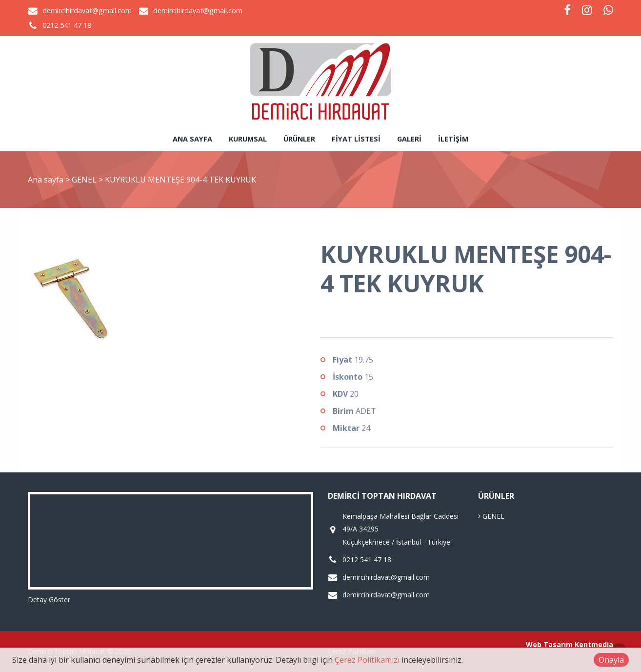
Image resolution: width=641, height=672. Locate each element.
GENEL (85, 180)
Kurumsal (248, 139)
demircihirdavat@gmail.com (87, 10)
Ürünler (299, 139)
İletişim (453, 139)
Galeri (409, 139)
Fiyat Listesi (356, 139)
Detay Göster (49, 600)
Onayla (611, 660)
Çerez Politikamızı (367, 660)
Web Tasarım (549, 644)
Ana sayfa (192, 139)
